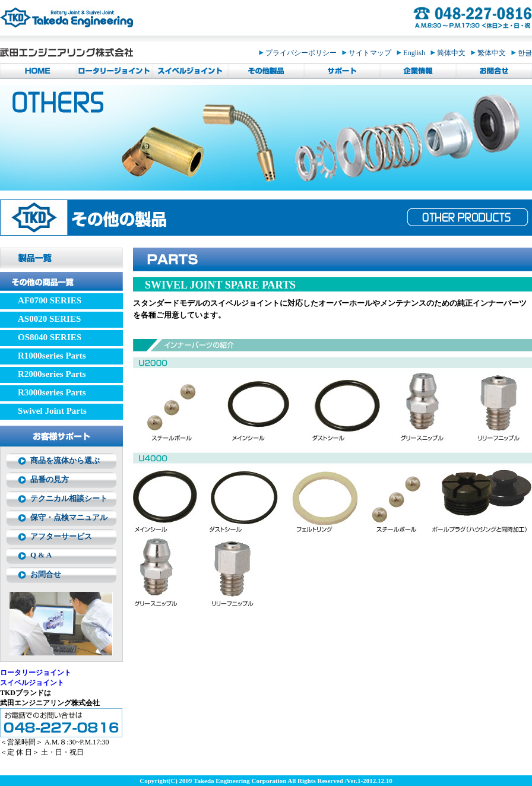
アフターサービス (61, 536)
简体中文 (451, 53)
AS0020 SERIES (49, 319)
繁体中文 (491, 53)
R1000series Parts (52, 356)
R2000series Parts (52, 374)
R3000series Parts (52, 392)
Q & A (41, 555)
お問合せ (46, 574)
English (414, 53)
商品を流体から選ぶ (65, 460)
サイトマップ (369, 53)
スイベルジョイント (32, 683)
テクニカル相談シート (69, 498)
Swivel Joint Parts (52, 411)
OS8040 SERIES (50, 337)
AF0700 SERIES (50, 300)
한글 (522, 53)
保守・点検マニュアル (69, 517)
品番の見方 (50, 479)
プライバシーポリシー (300, 53)
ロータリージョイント (36, 673)
